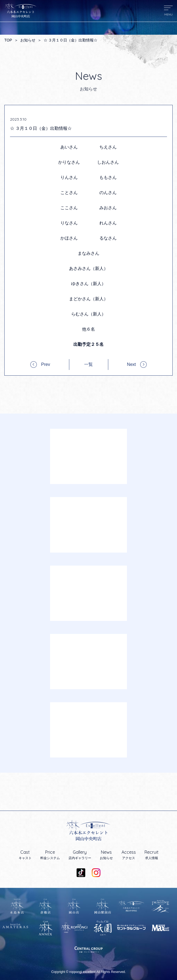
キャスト (25, 855)
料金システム (50, 855)
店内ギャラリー (80, 855)
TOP (8, 40)
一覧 (88, 365)
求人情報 (152, 855)
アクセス (129, 855)
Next (131, 364)
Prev (46, 364)
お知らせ (28, 40)
